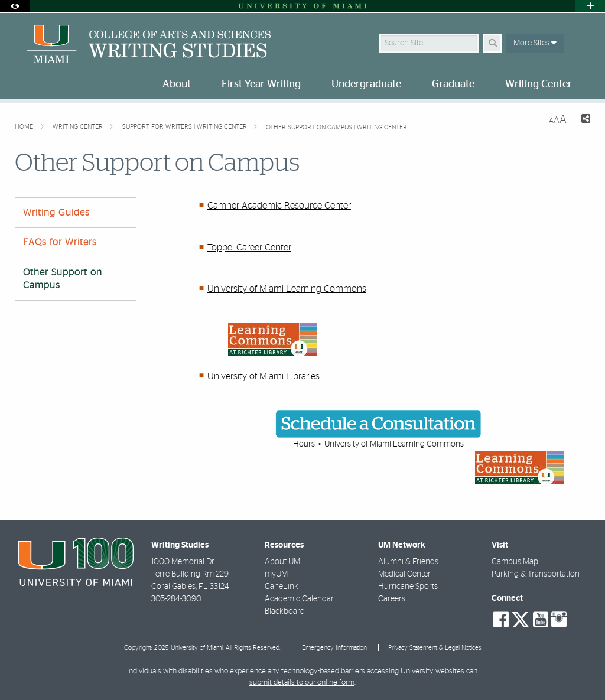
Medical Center (404, 574)
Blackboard (285, 611)
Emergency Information (334, 648)
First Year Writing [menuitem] (261, 84)
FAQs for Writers (60, 242)
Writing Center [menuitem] (539, 84)
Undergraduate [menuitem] (366, 84)
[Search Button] (492, 43)
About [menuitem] (177, 84)
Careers (392, 599)
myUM (276, 574)
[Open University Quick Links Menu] (590, 6)
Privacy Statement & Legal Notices (435, 648)
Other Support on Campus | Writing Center (336, 127)
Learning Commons (428, 444)
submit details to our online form (302, 683)
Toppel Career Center (249, 248)
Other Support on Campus (63, 279)
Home (25, 127)
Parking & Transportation (536, 574)
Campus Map (515, 562)
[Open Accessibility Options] (15, 6)
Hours (304, 444)
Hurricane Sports (408, 587)
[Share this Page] (583, 120)
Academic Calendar (299, 599)
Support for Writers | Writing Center (186, 127)
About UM (282, 562)
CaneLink (282, 587)
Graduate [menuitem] (453, 84)
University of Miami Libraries (264, 376)
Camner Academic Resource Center (279, 206)
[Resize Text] (558, 120)
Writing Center (79, 127)
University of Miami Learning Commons (287, 289)
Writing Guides (56, 213)
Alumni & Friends (408, 562)
